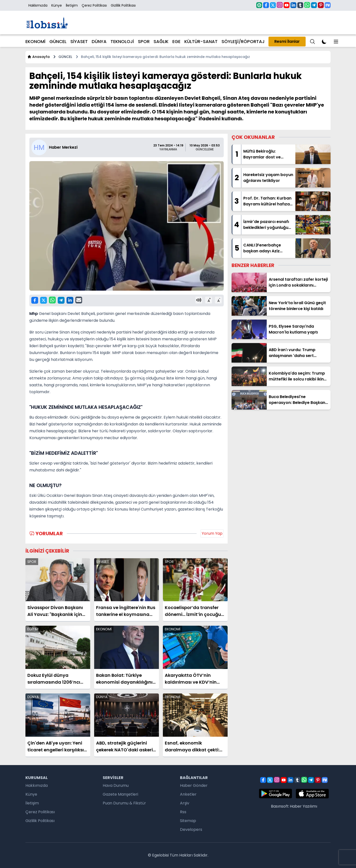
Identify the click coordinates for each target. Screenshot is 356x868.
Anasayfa (39, 57)
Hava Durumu (116, 785)
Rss (183, 812)
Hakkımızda (38, 5)
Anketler (188, 794)
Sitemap (188, 821)
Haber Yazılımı (303, 806)
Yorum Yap (212, 533)
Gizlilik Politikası (123, 5)
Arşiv (185, 803)
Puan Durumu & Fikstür (124, 803)
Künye (57, 5)
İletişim (72, 5)
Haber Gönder (194, 785)
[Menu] (312, 42)
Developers (191, 829)
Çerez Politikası (94, 5)
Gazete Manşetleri (120, 794)
